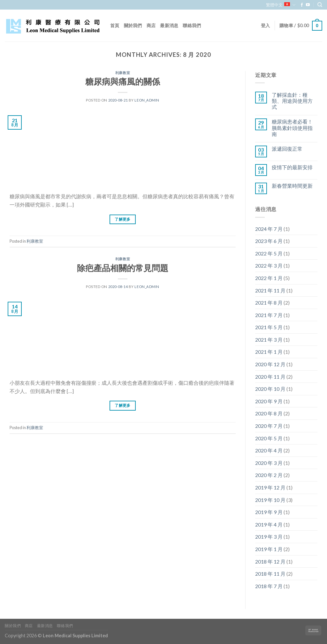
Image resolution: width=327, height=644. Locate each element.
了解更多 (122, 219)
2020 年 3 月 (269, 463)
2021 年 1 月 (269, 352)
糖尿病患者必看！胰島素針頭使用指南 (292, 128)
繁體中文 (281, 5)
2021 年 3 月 (269, 340)
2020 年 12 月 (270, 364)
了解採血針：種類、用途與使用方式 (292, 101)
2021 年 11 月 (270, 290)
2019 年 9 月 (269, 512)
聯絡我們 (192, 25)
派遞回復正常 (287, 149)
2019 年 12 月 (270, 487)
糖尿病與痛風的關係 (123, 81)
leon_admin (147, 100)
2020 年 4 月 (269, 450)
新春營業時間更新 (292, 186)
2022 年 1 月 (269, 278)
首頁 (115, 25)
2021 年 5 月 (269, 327)
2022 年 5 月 (269, 253)
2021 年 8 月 (269, 303)
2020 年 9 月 (269, 401)
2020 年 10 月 (270, 389)
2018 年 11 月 (270, 574)
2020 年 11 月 (270, 377)
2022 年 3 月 (269, 265)
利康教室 (123, 73)
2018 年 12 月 (270, 561)
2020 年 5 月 (269, 438)
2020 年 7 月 (269, 426)
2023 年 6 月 (269, 241)
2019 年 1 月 (269, 549)
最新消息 (169, 25)
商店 (151, 25)
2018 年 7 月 (269, 586)
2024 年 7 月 (269, 229)
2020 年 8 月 (269, 413)
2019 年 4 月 (269, 524)
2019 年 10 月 (270, 500)
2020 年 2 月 (269, 475)
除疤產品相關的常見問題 (123, 268)
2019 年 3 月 (269, 537)
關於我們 (133, 25)
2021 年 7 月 (269, 315)
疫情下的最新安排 (292, 167)
